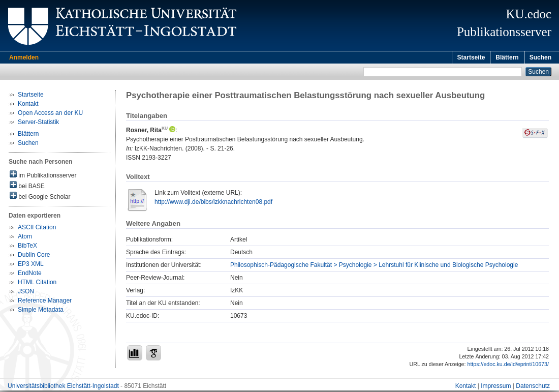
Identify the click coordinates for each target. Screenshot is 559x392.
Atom (25, 238)
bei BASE (27, 187)
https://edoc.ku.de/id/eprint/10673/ (508, 366)
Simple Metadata (41, 311)
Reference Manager (45, 302)
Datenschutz (533, 387)
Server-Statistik (38, 124)
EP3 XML (31, 265)
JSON (26, 293)
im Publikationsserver (43, 176)
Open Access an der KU (50, 114)
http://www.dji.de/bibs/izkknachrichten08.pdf (213, 203)
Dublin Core (34, 256)
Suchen (540, 57)
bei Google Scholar (40, 198)
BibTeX (27, 247)
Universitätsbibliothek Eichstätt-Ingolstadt (63, 387)
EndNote (30, 275)
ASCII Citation (37, 229)
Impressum (496, 387)
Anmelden (24, 57)
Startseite (471, 57)
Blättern (507, 57)
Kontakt (28, 105)
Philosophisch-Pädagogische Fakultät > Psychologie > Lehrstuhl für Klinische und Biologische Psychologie (374, 266)
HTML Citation (37, 284)
